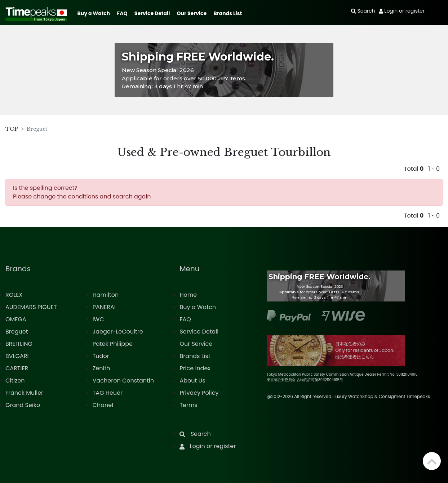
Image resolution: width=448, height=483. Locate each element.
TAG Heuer (108, 393)
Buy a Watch (94, 13)
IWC (98, 319)
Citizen (15, 381)
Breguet (17, 332)
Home (188, 295)
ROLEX (14, 295)
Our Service (192, 13)
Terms (188, 405)
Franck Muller (24, 393)
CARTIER (17, 368)
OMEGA (16, 319)
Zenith (101, 368)
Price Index (195, 368)
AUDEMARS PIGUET (31, 307)
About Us (192, 381)
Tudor (101, 356)
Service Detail (152, 13)
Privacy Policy (199, 393)
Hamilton (106, 295)
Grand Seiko (23, 405)
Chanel (103, 405)
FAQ (122, 13)
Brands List (228, 13)
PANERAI (104, 307)
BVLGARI (17, 356)
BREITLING (19, 344)
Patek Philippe (113, 344)
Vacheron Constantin (123, 381)
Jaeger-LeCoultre (118, 332)
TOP (12, 129)
